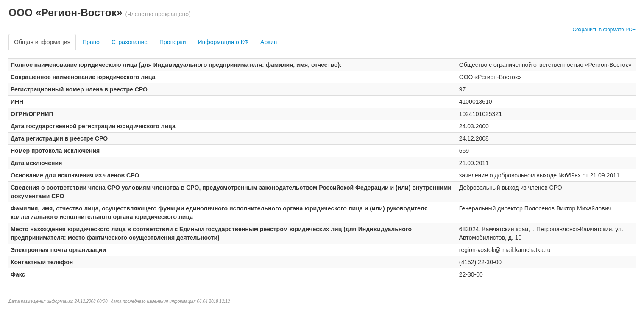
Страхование (130, 42)
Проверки (173, 42)
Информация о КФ (223, 42)
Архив (269, 42)
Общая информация (42, 42)
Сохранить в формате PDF (604, 30)
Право (91, 42)
